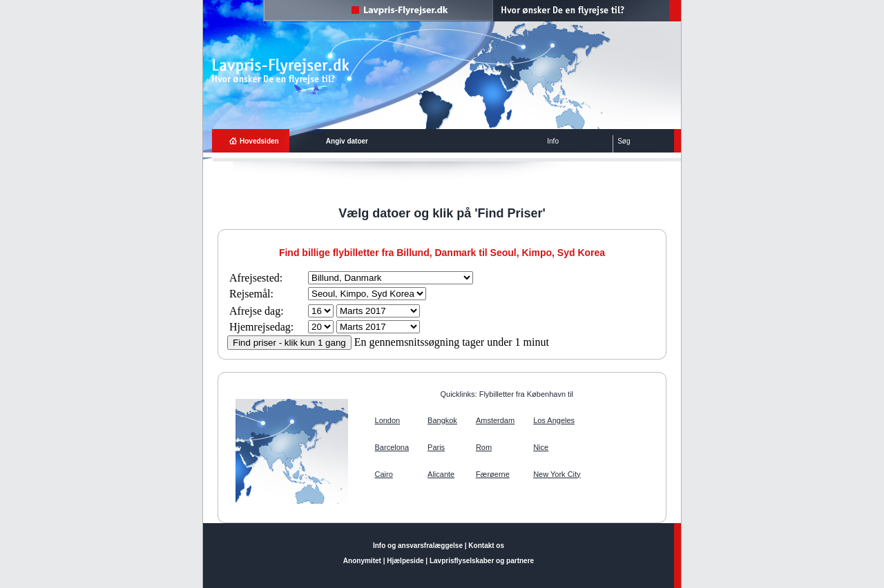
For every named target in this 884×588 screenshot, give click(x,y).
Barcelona (392, 447)
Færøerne (493, 474)
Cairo (384, 474)
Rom (484, 447)
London (388, 420)
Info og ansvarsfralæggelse (418, 546)
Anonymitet (362, 561)
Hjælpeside (405, 561)
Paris (436, 447)
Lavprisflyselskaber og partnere (482, 561)
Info (553, 141)
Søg (624, 141)
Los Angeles (554, 420)
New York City (557, 474)
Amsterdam (495, 420)
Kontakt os (486, 546)
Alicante (441, 474)
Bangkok (442, 420)
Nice (541, 447)
